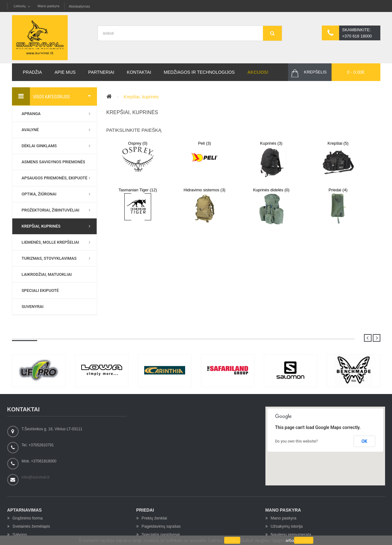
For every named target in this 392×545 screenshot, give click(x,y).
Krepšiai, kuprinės (141, 97)
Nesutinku (304, 540)
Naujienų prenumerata (291, 534)
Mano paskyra (48, 6)
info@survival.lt (36, 477)
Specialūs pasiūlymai (161, 534)
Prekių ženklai (154, 518)
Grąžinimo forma (28, 518)
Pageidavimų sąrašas (161, 526)
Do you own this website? (297, 441)
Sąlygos (278, 540)
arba (290, 540)
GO (272, 33)
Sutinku (232, 540)
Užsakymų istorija (287, 526)
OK (364, 441)
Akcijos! (258, 72)
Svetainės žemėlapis (31, 526)
